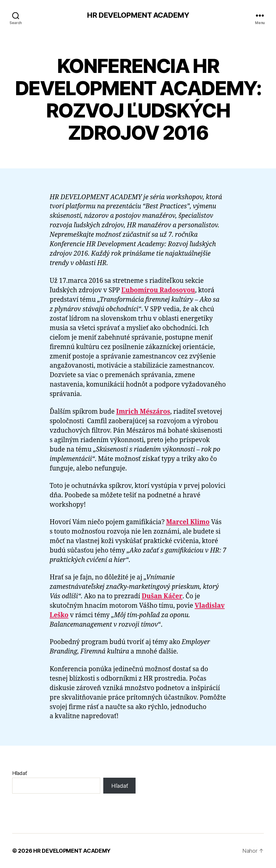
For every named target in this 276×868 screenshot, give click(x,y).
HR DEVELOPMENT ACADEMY (138, 15)
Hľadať (19, 773)
